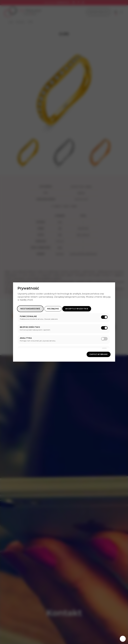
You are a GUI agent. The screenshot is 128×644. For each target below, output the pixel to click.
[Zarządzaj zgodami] (123, 639)
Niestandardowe (30, 309)
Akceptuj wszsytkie (77, 309)
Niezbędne (53, 309)
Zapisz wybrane (99, 354)
